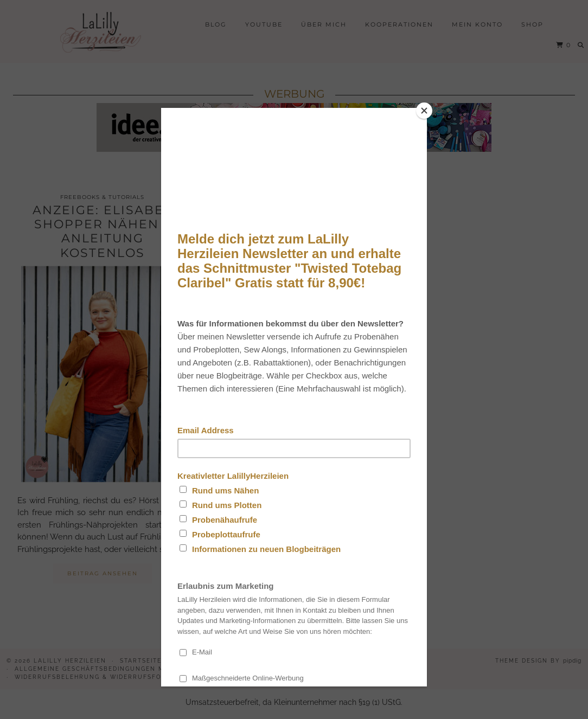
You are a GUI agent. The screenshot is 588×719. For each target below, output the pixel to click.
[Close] (424, 111)
